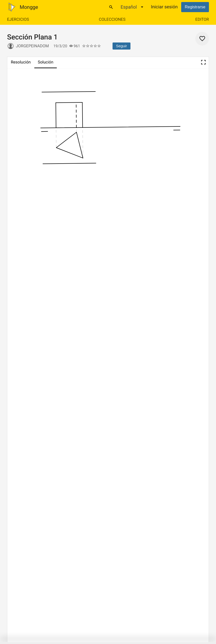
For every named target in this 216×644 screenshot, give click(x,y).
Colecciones (112, 19)
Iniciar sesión (164, 7)
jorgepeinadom (32, 46)
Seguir (121, 46)
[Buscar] (111, 7)
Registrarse (195, 7)
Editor (202, 19)
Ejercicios (18, 19)
